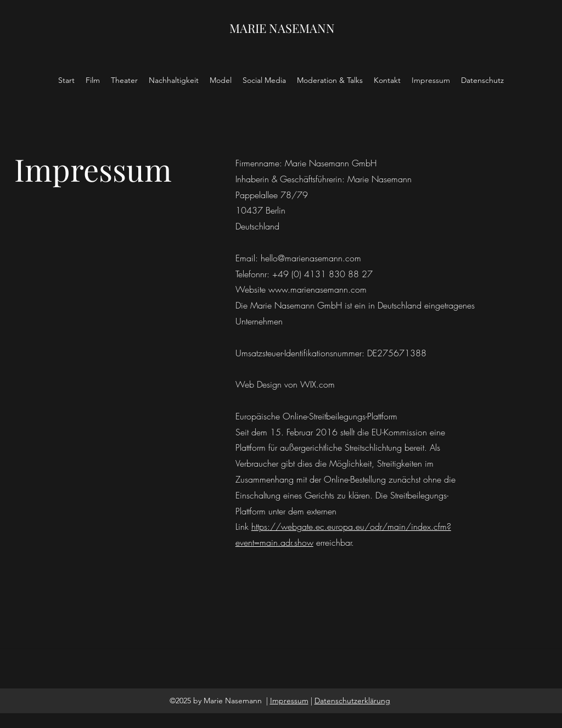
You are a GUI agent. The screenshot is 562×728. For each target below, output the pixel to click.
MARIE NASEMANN (282, 28)
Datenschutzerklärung (352, 701)
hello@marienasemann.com (311, 258)
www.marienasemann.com (317, 289)
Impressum (289, 701)
